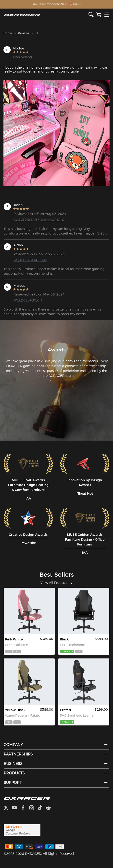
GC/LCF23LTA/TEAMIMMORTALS (37, 220)
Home (8, 33)
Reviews (23, 33)
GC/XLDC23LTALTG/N (30, 260)
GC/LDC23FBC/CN (28, 300)
